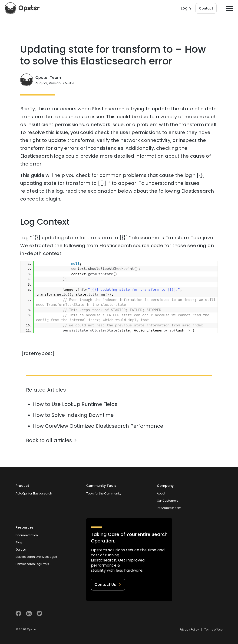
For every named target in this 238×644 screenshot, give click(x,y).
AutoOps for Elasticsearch (34, 493)
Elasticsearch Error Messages (36, 557)
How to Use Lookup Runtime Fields (75, 404)
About (161, 493)
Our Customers (168, 501)
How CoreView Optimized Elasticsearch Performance (98, 426)
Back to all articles (49, 440)
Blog (19, 542)
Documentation (27, 535)
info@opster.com (169, 508)
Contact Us (108, 585)
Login (186, 8)
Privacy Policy (189, 630)
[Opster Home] (22, 8)
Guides (21, 550)
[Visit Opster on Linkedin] (29, 614)
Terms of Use (213, 630)
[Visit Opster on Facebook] (18, 614)
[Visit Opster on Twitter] (39, 614)
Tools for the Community (104, 493)
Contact (206, 8)
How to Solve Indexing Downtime (73, 415)
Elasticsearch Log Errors (32, 564)
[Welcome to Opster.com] (207, 614)
